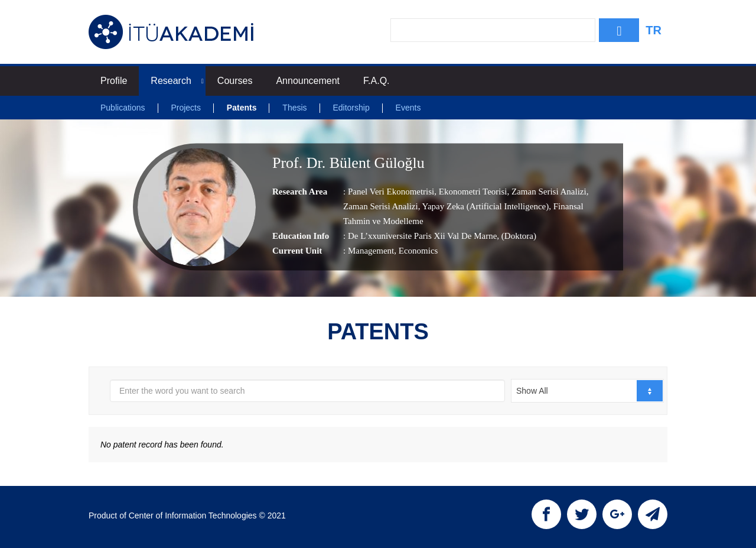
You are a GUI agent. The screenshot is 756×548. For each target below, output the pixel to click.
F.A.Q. (376, 81)
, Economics (416, 251)
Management (371, 251)
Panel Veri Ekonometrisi (391, 192)
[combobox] (587, 391)
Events (408, 108)
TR (654, 30)
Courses (235, 81)
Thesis (294, 108)
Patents (242, 108)
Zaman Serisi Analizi (548, 192)
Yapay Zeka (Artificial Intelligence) (484, 206)
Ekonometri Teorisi (472, 192)
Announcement (308, 81)
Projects (186, 108)
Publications (123, 108)
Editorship (351, 108)
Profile (114, 81)
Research (177, 81)
